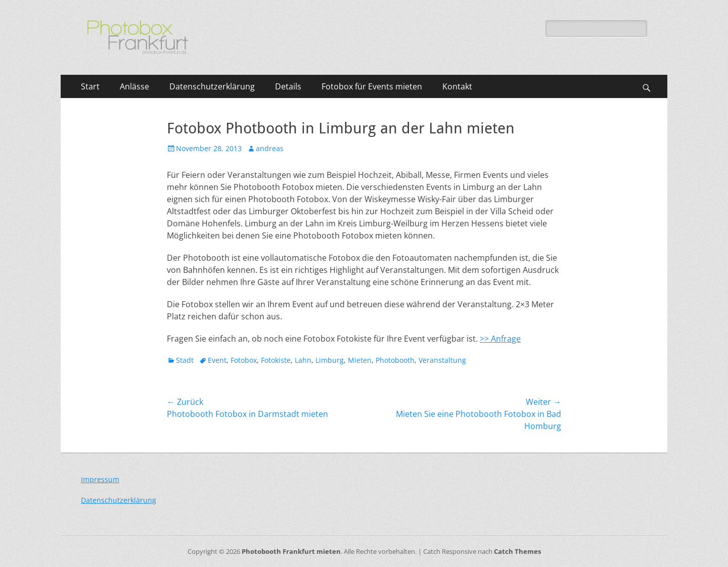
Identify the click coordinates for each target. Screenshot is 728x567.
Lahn (303, 360)
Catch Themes (517, 551)
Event (217, 360)
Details (288, 86)
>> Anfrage (500, 339)
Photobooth (395, 360)
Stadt (185, 360)
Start (90, 86)
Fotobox (244, 360)
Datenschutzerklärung (212, 86)
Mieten (360, 360)
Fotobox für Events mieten (372, 86)
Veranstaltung (442, 360)
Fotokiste (276, 360)
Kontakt (457, 86)
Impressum (100, 479)
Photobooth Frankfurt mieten (291, 551)
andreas (270, 148)
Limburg (330, 360)
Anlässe (134, 86)
